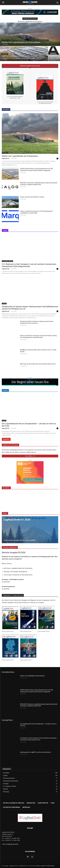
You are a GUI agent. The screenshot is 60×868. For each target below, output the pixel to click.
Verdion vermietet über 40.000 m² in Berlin (32, 197)
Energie (4, 421)
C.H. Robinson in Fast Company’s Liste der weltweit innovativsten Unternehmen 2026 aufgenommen (29, 265)
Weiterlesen (6, 439)
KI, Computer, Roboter (7, 261)
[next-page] (6, 225)
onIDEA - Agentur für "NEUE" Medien (45, 862)
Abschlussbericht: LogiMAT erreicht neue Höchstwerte (36, 749)
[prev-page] (3, 225)
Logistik (4, 304)
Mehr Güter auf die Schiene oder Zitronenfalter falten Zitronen (38, 364)
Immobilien (5, 40)
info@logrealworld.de (12, 841)
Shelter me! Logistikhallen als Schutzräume (30, 21)
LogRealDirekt (6, 158)
